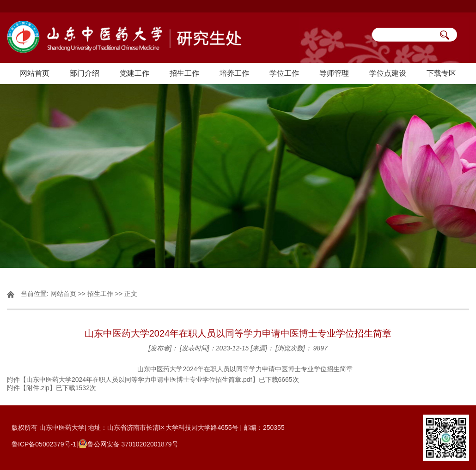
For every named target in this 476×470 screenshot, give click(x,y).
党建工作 (134, 73)
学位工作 (284, 73)
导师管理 (334, 73)
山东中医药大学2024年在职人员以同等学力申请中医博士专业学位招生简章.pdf (139, 380)
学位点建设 (388, 73)
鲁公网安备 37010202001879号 (133, 444)
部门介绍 (85, 73)
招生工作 (184, 73)
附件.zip (38, 388)
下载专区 (441, 73)
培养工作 (234, 73)
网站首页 (35, 73)
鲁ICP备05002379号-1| (45, 444)
